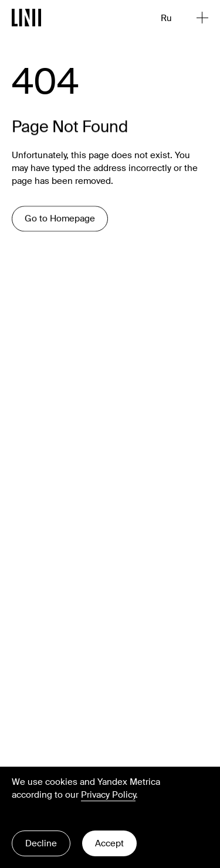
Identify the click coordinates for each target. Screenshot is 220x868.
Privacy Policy (108, 795)
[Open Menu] (202, 18)
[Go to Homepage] (27, 18)
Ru (166, 18)
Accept (109, 843)
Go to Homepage (60, 220)
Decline (41, 843)
